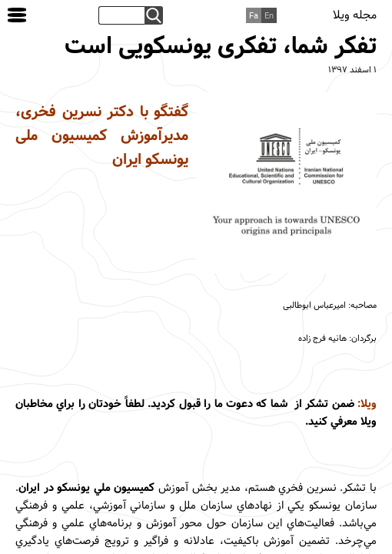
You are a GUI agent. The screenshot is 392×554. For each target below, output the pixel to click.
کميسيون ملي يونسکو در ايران (86, 488)
